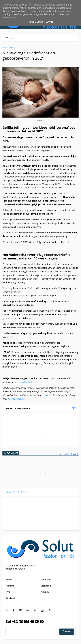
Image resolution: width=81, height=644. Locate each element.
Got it (50, 22)
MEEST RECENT (17, 492)
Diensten (46, 586)
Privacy (45, 592)
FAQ (8, 592)
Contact (10, 598)
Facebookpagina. (17, 399)
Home (5, 48)
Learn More (36, 22)
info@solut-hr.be (28, 382)
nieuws (13, 48)
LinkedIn (48, 395)
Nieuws (10, 586)
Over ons (46, 579)
